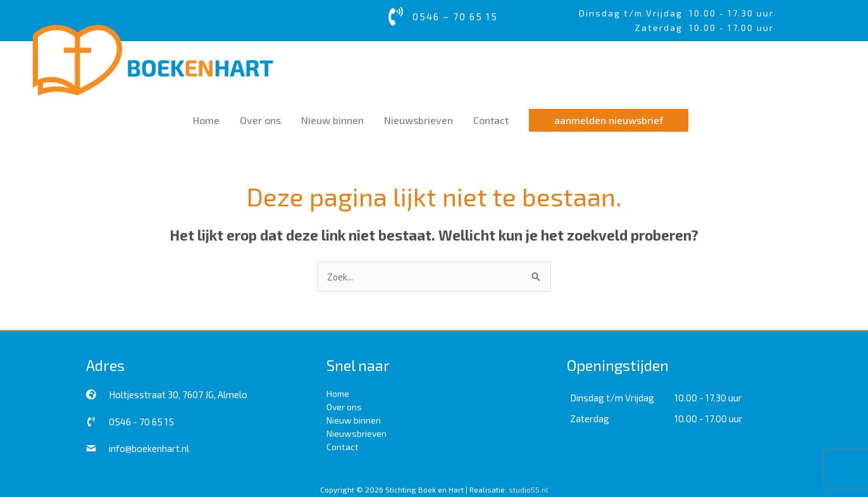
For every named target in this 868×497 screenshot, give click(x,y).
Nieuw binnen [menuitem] (354, 419)
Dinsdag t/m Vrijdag (634, 13)
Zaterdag (590, 418)
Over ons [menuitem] (344, 406)
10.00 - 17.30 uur (731, 13)
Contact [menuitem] (343, 446)
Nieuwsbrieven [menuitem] (356, 433)
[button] (609, 120)
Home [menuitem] (338, 393)
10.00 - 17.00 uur (709, 418)
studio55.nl (529, 489)
